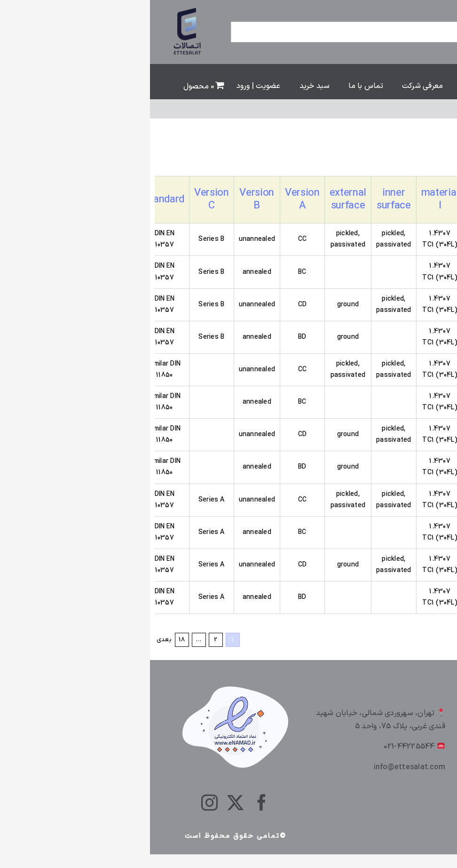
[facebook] (112, 802)
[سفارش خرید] (379, 157)
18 (32, 640)
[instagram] (59, 802)
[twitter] (85, 802)
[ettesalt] (38, 8)
